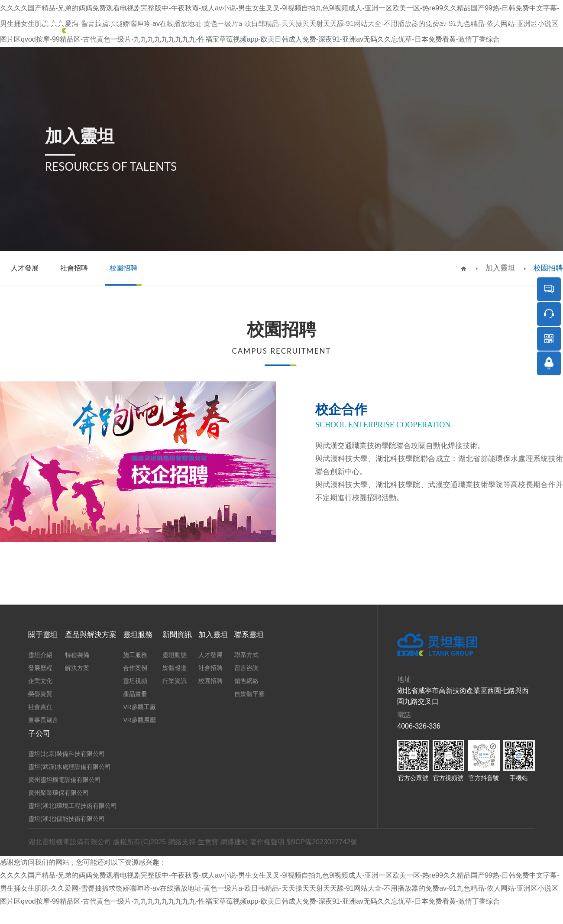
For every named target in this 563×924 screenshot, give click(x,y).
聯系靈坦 (441, 21)
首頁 (169, 21)
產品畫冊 (135, 694)
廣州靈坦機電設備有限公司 (65, 780)
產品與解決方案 (248, 21)
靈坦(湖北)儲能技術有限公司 (66, 819)
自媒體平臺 (249, 694)
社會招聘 (210, 668)
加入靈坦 (404, 21)
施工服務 (135, 655)
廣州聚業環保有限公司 (58, 793)
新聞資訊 (366, 21)
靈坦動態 (175, 655)
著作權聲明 (267, 842)
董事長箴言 (43, 720)
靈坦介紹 (40, 655)
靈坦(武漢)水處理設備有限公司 (70, 767)
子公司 (332, 21)
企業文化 (40, 681)
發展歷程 (40, 668)
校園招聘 (548, 268)
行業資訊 (175, 681)
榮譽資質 (40, 694)
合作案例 (135, 668)
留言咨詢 (246, 668)
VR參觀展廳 (139, 720)
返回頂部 (549, 388)
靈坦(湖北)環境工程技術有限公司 (73, 806)
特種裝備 (77, 655)
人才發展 (210, 655)
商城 (512, 21)
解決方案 (77, 668)
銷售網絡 (246, 681)
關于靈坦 (199, 21)
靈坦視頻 (135, 681)
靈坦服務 (297, 21)
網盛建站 (234, 842)
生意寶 (208, 842)
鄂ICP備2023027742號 (322, 842)
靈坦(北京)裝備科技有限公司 (66, 754)
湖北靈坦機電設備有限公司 (70, 842)
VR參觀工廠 (139, 707)
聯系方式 (246, 655)
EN (470, 21)
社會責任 (40, 707)
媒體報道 (175, 668)
